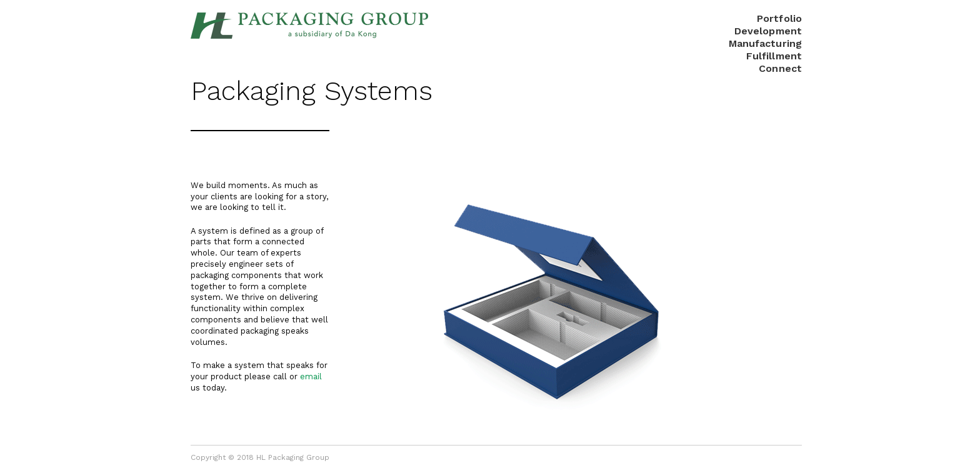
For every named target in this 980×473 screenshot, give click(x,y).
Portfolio (779, 18)
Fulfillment (774, 56)
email (311, 376)
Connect (780, 68)
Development (768, 31)
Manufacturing (765, 43)
